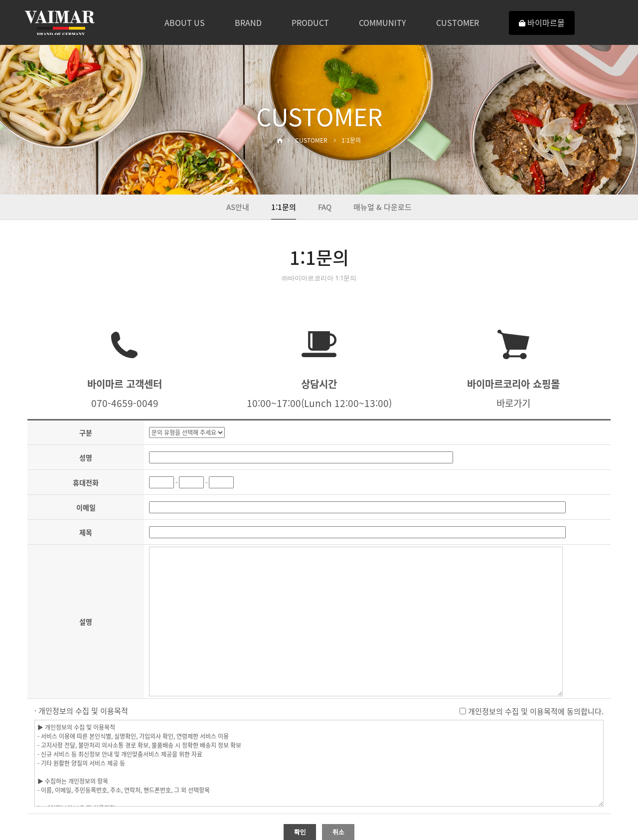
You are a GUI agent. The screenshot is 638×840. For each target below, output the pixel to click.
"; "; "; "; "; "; (187, 432)
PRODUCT (310, 22)
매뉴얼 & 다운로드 (383, 207)
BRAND (248, 22)
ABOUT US (185, 22)
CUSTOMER (458, 22)
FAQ (325, 207)
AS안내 (238, 207)
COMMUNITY (383, 22)
